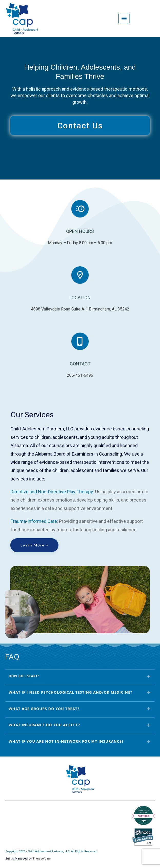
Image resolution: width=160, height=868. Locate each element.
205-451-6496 (80, 375)
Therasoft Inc (42, 859)
